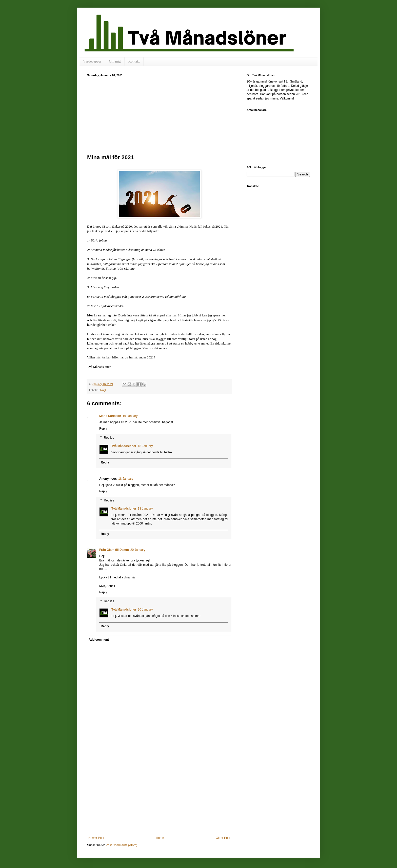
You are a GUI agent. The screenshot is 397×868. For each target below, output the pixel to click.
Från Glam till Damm (114, 550)
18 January (145, 446)
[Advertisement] (159, 115)
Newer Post (96, 838)
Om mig (115, 61)
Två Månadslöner (124, 446)
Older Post (223, 838)
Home (160, 838)
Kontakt (134, 61)
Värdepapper (92, 61)
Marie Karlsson (110, 416)
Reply (103, 429)
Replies (109, 438)
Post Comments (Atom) (121, 845)
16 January (130, 416)
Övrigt (102, 390)
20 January (138, 550)
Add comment (99, 640)
